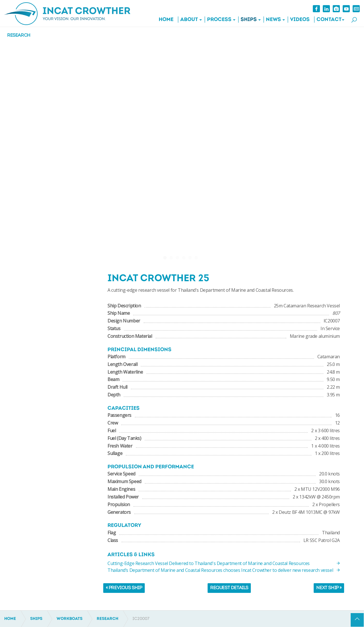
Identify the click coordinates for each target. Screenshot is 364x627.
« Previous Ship (124, 588)
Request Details (229, 588)
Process (219, 20)
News (273, 20)
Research (19, 36)
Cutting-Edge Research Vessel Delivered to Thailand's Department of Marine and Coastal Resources (224, 563)
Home (166, 20)
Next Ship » (329, 588)
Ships (249, 20)
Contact (329, 20)
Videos (300, 20)
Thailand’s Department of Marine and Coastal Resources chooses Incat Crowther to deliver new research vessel (224, 570)
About (189, 20)
